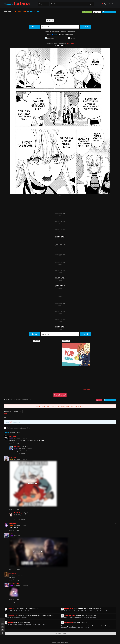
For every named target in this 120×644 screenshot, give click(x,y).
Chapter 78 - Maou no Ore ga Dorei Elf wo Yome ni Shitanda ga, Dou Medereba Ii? (84, 609)
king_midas (13, 455)
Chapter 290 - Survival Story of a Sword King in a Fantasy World (23, 623)
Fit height (73, 38)
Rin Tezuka (13, 434)
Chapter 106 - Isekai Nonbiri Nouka (15, 609)
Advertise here (86, 388)
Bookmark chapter (109, 12)
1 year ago (24, 523)
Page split (87, 12)
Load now (62, 203)
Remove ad (50, 21)
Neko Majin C (13, 522)
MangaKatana (65, 641)
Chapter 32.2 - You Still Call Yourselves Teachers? (75, 616)
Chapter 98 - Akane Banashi (13, 616)
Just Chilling (18, 511)
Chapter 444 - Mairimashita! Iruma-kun (72, 626)
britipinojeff (13, 571)
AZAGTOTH (18, 445)
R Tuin (11, 532)
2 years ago (25, 436)
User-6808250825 (13, 614)
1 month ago (28, 609)
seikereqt (10, 620)
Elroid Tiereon (68, 607)
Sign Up (105, 4)
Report (97, 12)
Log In (113, 4)
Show (5, 411)
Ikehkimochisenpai (70, 614)
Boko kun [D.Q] (14, 582)
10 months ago (25, 584)
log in (11, 420)
